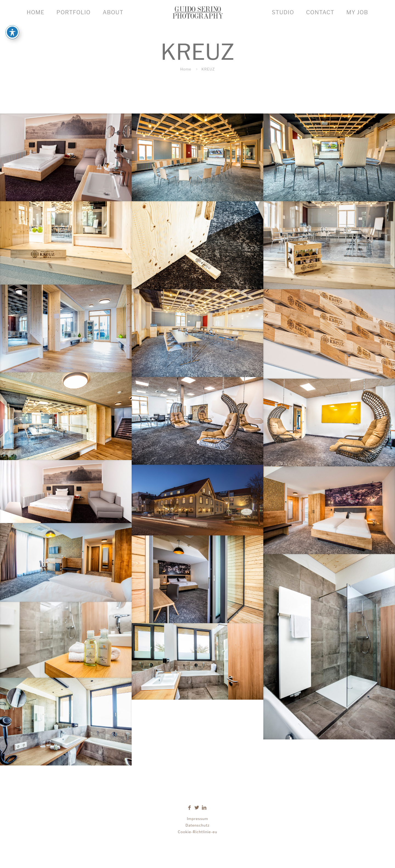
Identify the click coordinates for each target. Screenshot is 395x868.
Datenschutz (197, 825)
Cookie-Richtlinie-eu (198, 832)
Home (186, 69)
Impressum (197, 819)
